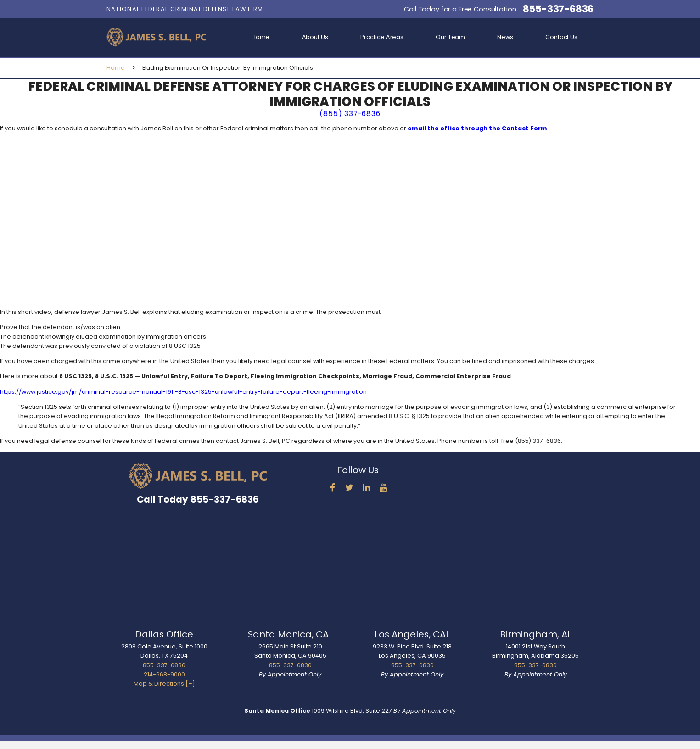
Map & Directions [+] (164, 684)
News (505, 37)
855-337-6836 (558, 9)
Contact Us (561, 37)
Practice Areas (382, 37)
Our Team (450, 37)
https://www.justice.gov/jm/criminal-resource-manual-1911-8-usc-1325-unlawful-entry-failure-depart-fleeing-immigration (183, 392)
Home (261, 37)
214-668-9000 (164, 674)
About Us (315, 37)
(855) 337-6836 (350, 114)
